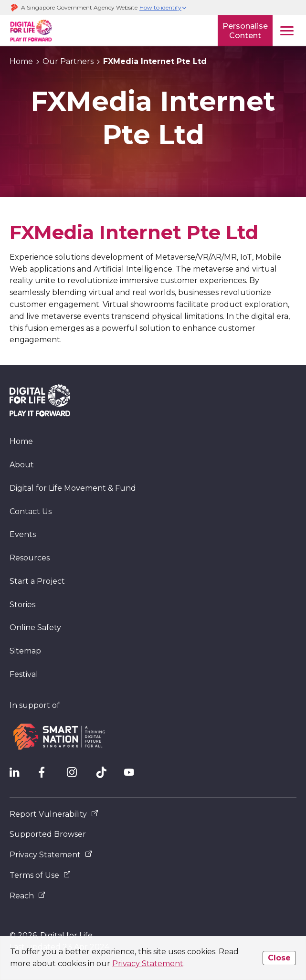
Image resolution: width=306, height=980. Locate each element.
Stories (22, 605)
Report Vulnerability (54, 814)
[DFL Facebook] (48, 775)
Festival (24, 674)
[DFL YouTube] (134, 775)
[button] (163, 8)
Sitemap (25, 651)
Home (21, 441)
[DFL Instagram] (76, 775)
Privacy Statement (148, 964)
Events (23, 534)
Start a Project (37, 581)
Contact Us (31, 511)
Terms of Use (40, 875)
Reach (27, 896)
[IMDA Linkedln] (19, 775)
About (22, 465)
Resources (30, 558)
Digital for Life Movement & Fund (73, 488)
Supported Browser (48, 834)
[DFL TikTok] (105, 775)
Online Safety (35, 627)
